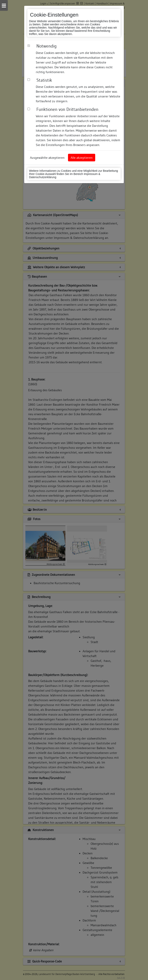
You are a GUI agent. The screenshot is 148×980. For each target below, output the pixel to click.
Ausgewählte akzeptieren (47, 158)
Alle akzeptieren (82, 158)
